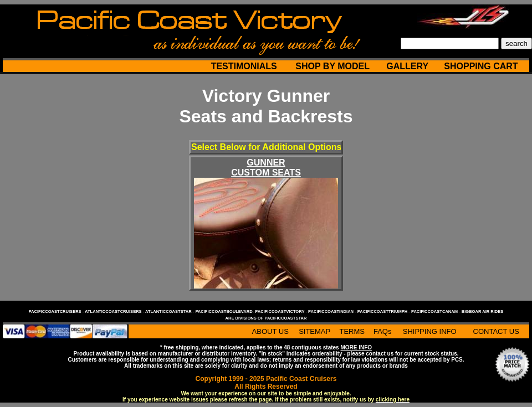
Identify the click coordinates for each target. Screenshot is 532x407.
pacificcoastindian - (333, 311)
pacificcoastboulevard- (225, 311)
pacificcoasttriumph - (384, 311)
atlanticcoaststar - (170, 311)
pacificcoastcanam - (436, 311)
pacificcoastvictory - (282, 311)
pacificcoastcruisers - (57, 311)
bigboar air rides (483, 311)
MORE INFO (356, 347)
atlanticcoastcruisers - (115, 311)
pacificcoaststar (285, 318)
